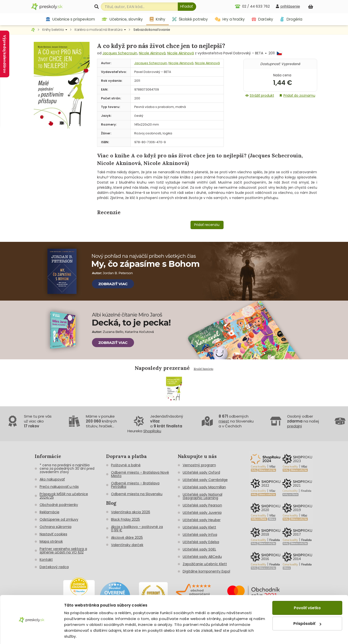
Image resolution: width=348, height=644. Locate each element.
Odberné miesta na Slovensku (137, 494)
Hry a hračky (230, 19)
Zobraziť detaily (80, 634)
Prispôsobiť (307, 608)
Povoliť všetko (307, 592)
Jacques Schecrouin (120, 53)
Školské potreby (190, 19)
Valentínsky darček (127, 545)
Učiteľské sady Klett (199, 527)
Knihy (157, 19)
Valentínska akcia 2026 (131, 512)
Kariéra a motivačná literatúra (98, 30)
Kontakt (46, 560)
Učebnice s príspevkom (70, 19)
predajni (294, 426)
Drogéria (291, 19)
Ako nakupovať (52, 479)
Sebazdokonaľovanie (152, 30)
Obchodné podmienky (59, 505)
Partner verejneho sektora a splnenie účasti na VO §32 (63, 550)
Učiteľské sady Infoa (200, 535)
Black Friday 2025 (125, 519)
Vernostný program (199, 465)
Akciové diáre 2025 (127, 538)
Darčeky (262, 19)
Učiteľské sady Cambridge (205, 480)
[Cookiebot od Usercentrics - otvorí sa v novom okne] (32, 634)
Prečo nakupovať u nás (59, 487)
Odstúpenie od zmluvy (59, 519)
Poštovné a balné (126, 465)
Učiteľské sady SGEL (199, 549)
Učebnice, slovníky (122, 19)
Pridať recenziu (207, 225)
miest (224, 421)
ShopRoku (152, 431)
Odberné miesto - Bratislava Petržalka (135, 485)
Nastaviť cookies (53, 534)
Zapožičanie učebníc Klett (205, 564)
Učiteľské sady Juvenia (202, 513)
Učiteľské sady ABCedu (202, 557)
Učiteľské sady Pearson (202, 505)
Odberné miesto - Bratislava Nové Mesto (140, 474)
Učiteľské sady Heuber (202, 520)
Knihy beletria (53, 30)
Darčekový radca (54, 567)
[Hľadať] (187, 7)
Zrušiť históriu (203, 369)
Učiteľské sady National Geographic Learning (202, 496)
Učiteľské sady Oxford (201, 472)
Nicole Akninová (152, 53)
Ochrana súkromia (56, 527)
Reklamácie (50, 512)
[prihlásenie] (288, 6)
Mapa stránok (51, 541)
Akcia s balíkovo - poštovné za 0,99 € (137, 528)
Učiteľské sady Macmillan (204, 487)
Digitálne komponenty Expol (206, 571)
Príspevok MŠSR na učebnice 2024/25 (64, 496)
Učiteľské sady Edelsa (201, 542)
